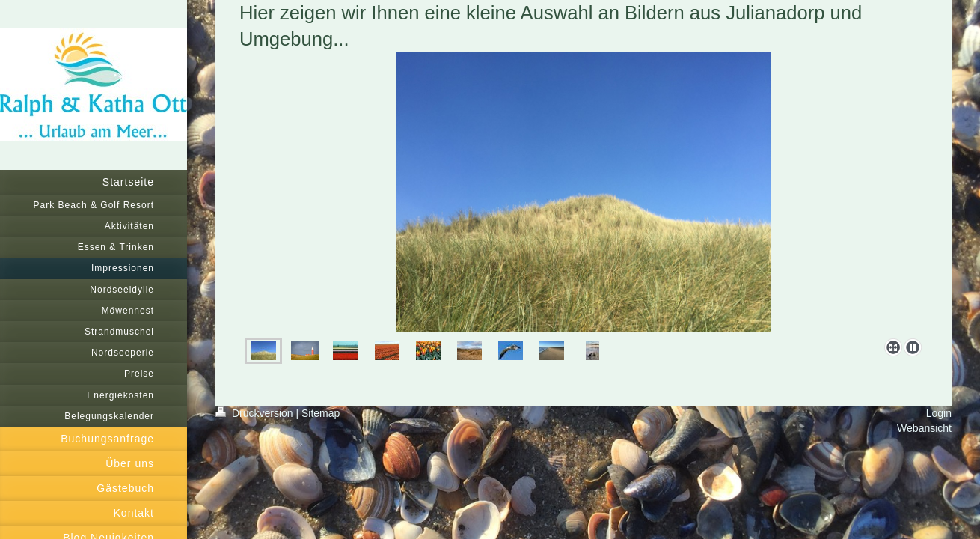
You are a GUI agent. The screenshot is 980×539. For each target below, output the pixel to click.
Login (939, 413)
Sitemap (321, 413)
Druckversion (255, 413)
